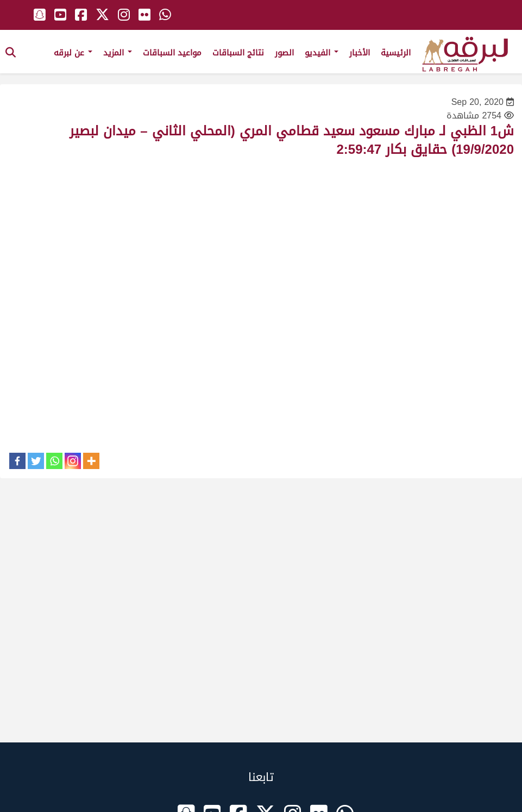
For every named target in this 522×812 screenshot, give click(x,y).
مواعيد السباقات (172, 53)
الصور (284, 53)
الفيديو (322, 53)
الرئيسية (396, 53)
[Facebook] (17, 461)
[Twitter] (36, 461)
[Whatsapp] (54, 461)
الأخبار (360, 53)
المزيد (118, 53)
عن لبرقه (73, 53)
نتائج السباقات (238, 53)
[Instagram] (73, 461)
